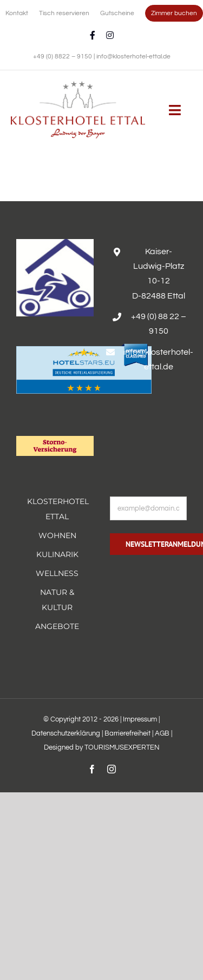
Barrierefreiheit (127, 733)
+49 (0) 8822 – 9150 (63, 57)
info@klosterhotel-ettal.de (133, 57)
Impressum (140, 719)
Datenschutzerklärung (66, 733)
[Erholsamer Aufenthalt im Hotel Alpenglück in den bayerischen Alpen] (78, 85)
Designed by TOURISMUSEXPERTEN (102, 747)
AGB (162, 733)
